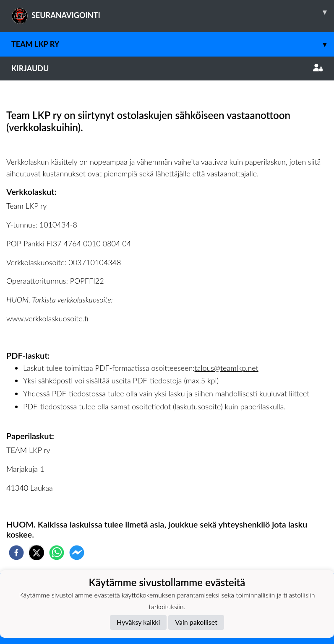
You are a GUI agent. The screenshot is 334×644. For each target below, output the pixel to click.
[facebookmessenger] (77, 553)
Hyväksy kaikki (138, 622)
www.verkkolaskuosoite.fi (47, 318)
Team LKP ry (173, 44)
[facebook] (16, 553)
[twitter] (37, 553)
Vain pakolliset (196, 622)
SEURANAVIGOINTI (173, 12)
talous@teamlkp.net (227, 368)
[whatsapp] (57, 553)
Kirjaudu (167, 68)
